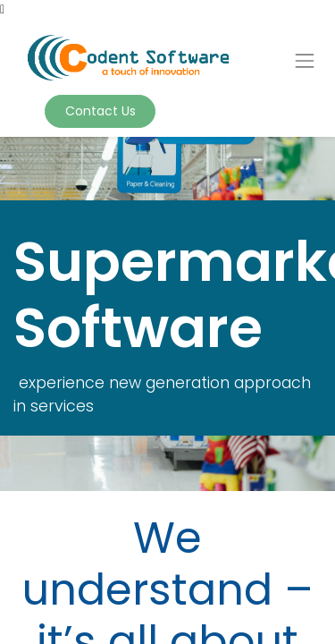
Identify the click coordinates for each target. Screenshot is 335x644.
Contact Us (100, 111)
